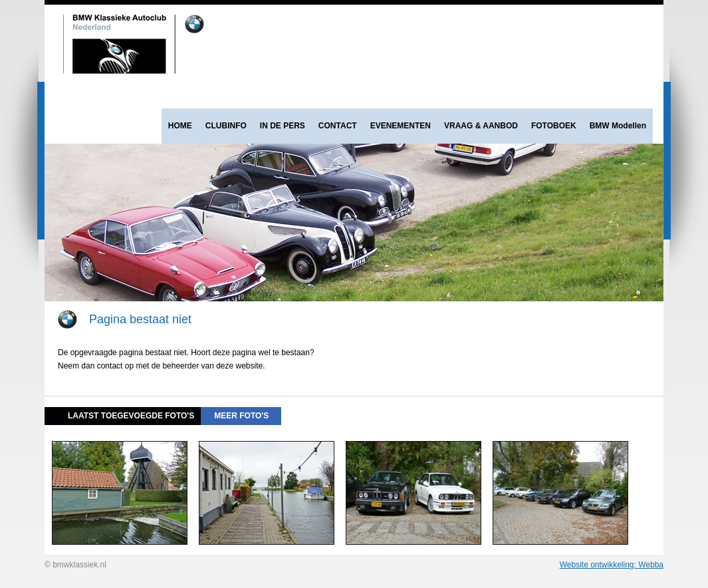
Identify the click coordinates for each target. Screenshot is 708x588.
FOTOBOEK (554, 126)
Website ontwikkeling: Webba (612, 565)
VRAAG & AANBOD (481, 126)
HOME (180, 126)
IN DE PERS (283, 126)
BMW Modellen (618, 126)
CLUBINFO (226, 126)
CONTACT (338, 126)
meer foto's (241, 416)
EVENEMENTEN (401, 126)
